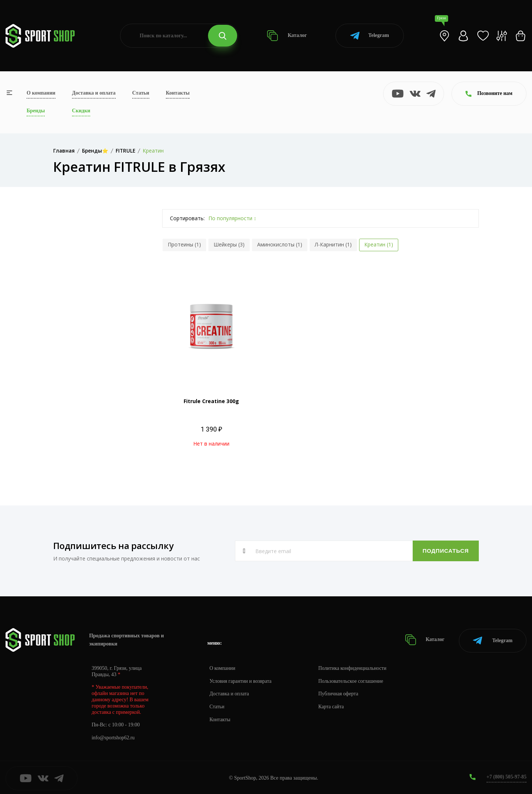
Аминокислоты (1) (280, 244)
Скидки (81, 111)
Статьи (141, 93)
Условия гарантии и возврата (241, 680)
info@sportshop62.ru (114, 737)
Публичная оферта (340, 693)
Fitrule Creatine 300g (211, 401)
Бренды (36, 111)
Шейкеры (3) (229, 244)
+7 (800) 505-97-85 (506, 775)
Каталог (287, 36)
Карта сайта (333, 706)
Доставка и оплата (94, 93)
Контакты (178, 93)
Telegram (370, 36)
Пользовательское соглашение (353, 680)
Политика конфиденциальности (355, 667)
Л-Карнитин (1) (333, 244)
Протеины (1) (184, 244)
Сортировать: (187, 218)
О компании (41, 93)
